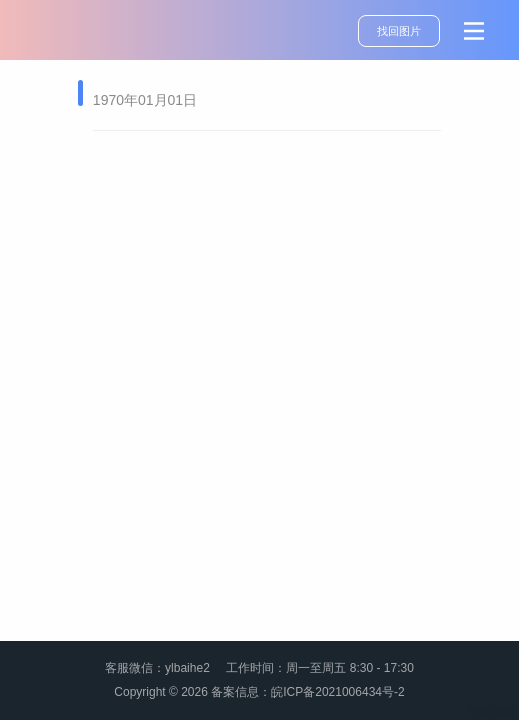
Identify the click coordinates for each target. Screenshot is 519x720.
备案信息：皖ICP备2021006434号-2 (307, 692)
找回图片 (399, 31)
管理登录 (491, 712)
